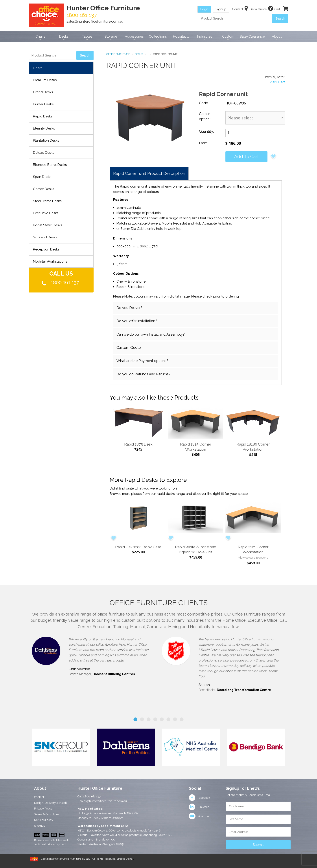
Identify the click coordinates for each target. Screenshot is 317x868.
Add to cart (246, 157)
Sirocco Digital (125, 859)
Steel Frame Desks (47, 201)
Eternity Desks (44, 128)
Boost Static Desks (48, 225)
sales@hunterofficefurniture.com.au (95, 21)
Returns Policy (44, 820)
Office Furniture (118, 54)
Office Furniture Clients (159, 603)
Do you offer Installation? (137, 321)
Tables (87, 37)
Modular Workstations (50, 261)
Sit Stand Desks (45, 237)
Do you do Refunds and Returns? (144, 374)
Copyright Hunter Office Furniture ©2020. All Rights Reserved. (79, 859)
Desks (64, 37)
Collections (158, 37)
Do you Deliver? (129, 308)
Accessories (134, 37)
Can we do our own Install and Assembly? (151, 334)
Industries (205, 37)
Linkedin (199, 807)
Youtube (199, 816)
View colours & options (253, 558)
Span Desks (42, 177)
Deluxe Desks (44, 153)
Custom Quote (129, 348)
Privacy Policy (43, 809)
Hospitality (181, 37)
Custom (228, 37)
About (277, 37)
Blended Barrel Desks (50, 165)
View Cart (277, 82)
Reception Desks (46, 249)
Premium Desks (45, 80)
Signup (221, 9)
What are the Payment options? (142, 361)
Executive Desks (46, 213)
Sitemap (40, 826)
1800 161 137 (65, 282)
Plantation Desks (46, 141)
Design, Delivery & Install (51, 803)
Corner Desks (43, 189)
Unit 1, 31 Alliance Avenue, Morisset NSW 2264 (108, 813)
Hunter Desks (43, 104)
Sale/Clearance (252, 37)
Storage (111, 37)
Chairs (40, 37)
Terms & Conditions (47, 814)
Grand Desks (43, 92)
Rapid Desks (43, 116)
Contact (39, 797)
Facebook (199, 798)
